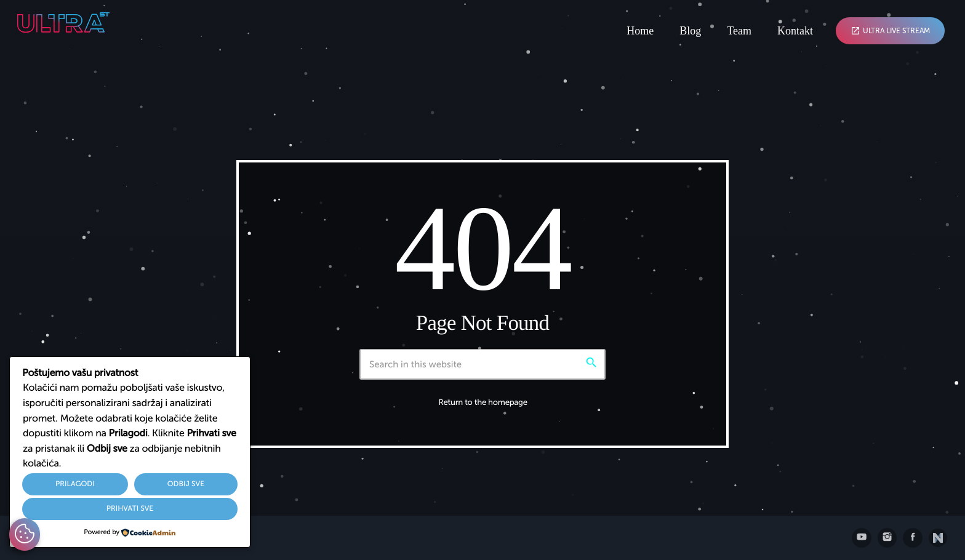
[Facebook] (913, 538)
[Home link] (85, 31)
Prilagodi (75, 484)
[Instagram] (887, 538)
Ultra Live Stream (890, 31)
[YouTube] (862, 538)
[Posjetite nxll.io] (938, 538)
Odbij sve (186, 484)
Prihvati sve (130, 509)
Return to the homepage (483, 403)
